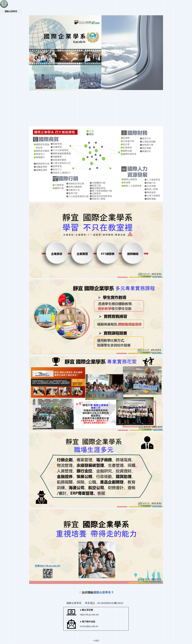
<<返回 (96, 641)
